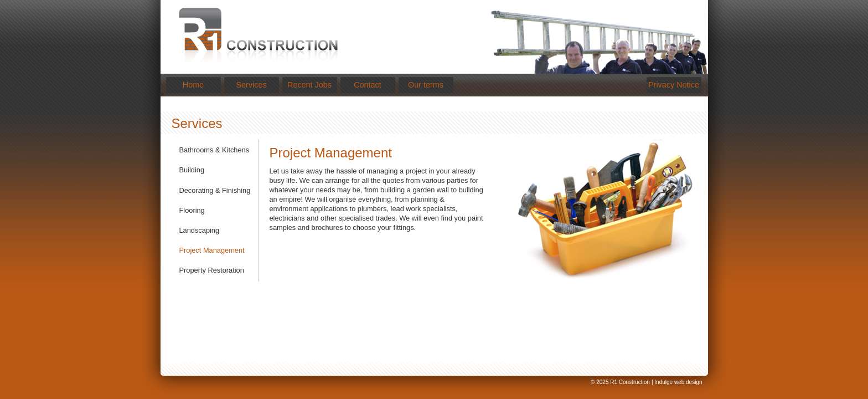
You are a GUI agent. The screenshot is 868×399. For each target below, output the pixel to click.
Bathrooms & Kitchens (215, 150)
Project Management (212, 250)
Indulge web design (678, 382)
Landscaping (200, 230)
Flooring (192, 210)
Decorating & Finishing (215, 190)
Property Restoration (212, 270)
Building (192, 170)
